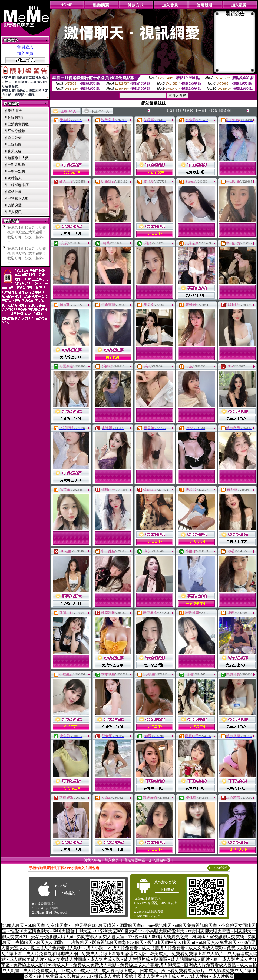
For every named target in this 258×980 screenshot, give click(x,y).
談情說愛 (15, 205)
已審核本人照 (18, 198)
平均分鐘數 (16, 131)
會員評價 (15, 138)
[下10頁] (213, 111)
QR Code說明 (218, 868)
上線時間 (15, 144)
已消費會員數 (18, 124)
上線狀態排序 (18, 185)
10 (191, 111)
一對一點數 (16, 171)
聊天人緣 (15, 151)
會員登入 (25, 47)
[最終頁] (225, 111)
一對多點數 (16, 165)
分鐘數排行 (16, 117)
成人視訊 (15, 212)
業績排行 (15, 111)
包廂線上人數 (18, 158)
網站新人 (15, 178)
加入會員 (25, 53)
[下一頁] (200, 111)
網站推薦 (15, 192)
